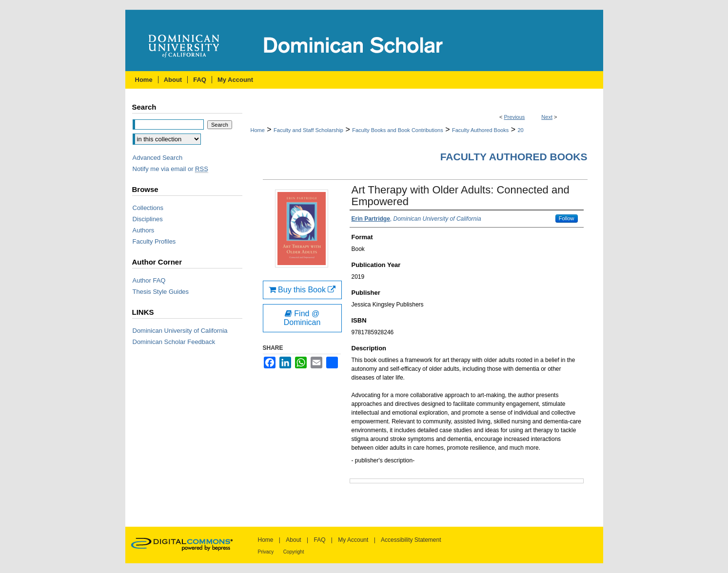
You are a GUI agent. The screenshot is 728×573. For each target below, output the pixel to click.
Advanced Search (158, 158)
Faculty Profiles (154, 241)
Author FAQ (149, 280)
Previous (515, 117)
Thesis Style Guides (161, 292)
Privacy (266, 552)
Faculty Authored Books (480, 130)
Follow (567, 218)
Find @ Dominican (302, 318)
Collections (148, 208)
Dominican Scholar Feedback (174, 342)
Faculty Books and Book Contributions (398, 130)
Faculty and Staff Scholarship (308, 130)
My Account (353, 540)
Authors (144, 230)
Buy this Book (302, 290)
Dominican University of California (180, 331)
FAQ (319, 540)
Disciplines (148, 219)
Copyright (294, 552)
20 (520, 130)
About (293, 540)
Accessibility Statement (411, 540)
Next (547, 117)
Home (258, 130)
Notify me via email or (170, 169)
